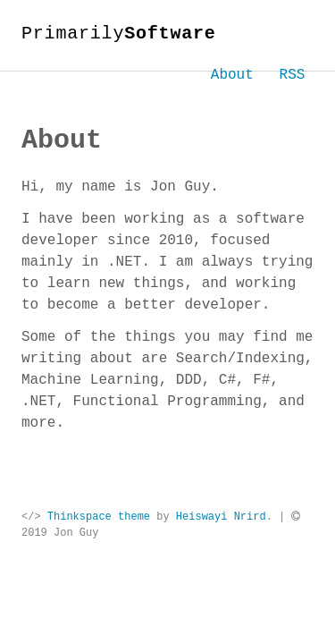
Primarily (119, 34)
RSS (293, 75)
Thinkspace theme (99, 517)
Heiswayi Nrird (221, 517)
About (232, 75)
